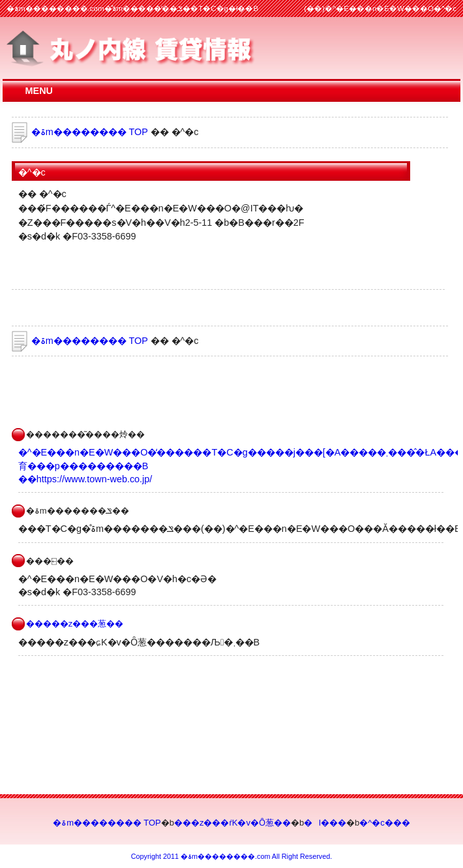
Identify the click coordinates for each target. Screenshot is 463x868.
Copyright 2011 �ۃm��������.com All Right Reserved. (231, 856)
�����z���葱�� (75, 624)
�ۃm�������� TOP (90, 132)
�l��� (325, 823)
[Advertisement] (164, 389)
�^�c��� (385, 823)
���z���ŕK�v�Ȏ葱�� (232, 823)
